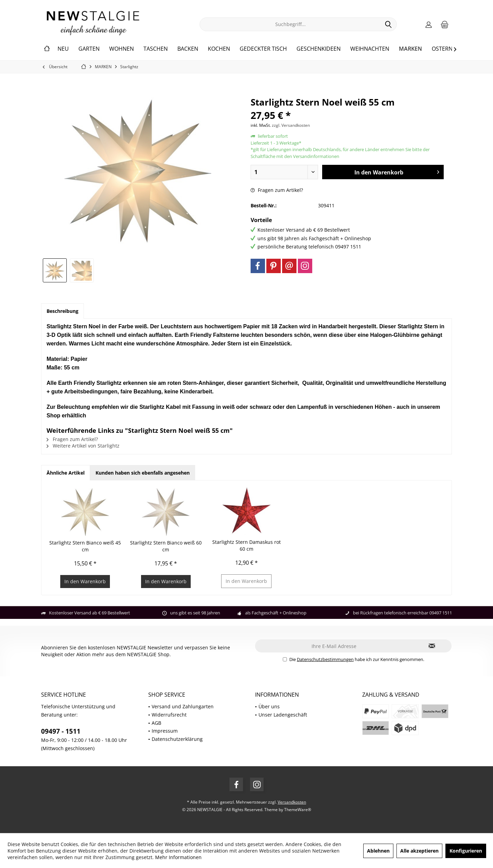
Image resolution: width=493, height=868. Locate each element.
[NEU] (63, 49)
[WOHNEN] (122, 49)
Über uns (269, 706)
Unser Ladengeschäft (283, 715)
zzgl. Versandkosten (291, 125)
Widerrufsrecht (169, 715)
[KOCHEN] (219, 49)
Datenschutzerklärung (177, 739)
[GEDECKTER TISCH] (263, 49)
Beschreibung (62, 311)
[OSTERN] (442, 49)
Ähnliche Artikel (66, 473)
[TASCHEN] (156, 49)
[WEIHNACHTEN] (370, 49)
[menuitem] (445, 24)
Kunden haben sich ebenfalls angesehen (143, 473)
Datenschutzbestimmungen (325, 659)
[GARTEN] (89, 49)
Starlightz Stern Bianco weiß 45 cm (85, 546)
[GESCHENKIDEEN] (319, 49)
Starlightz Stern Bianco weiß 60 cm (166, 546)
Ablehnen (378, 851)
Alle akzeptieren (419, 851)
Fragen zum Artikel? (277, 190)
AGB (156, 723)
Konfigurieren (466, 851)
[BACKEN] (188, 49)
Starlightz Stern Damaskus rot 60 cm (246, 545)
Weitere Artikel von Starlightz (83, 446)
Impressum (165, 731)
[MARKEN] (410, 49)
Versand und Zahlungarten (183, 706)
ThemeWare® (298, 810)
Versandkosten (292, 802)
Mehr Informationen (178, 857)
